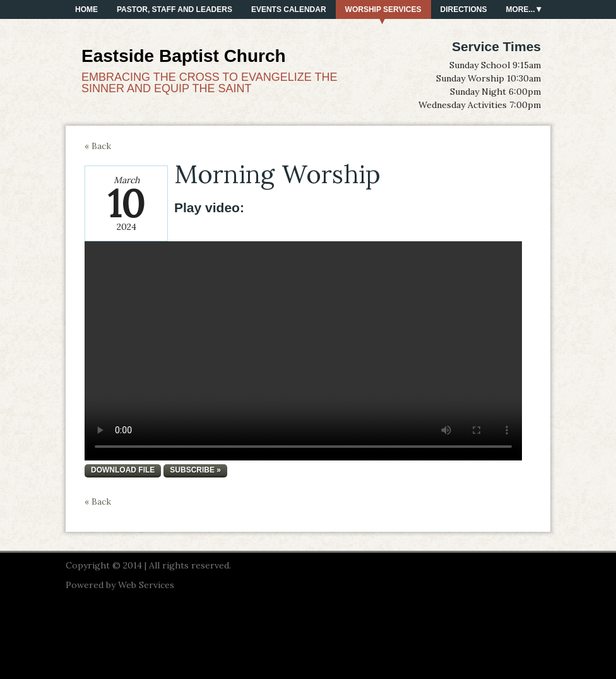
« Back (98, 146)
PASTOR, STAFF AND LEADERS (175, 9)
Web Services (146, 585)
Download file (123, 470)
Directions (464, 9)
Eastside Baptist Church (184, 56)
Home (86, 9)
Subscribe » (195, 470)
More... (521, 9)
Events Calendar (289, 9)
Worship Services (383, 9)
